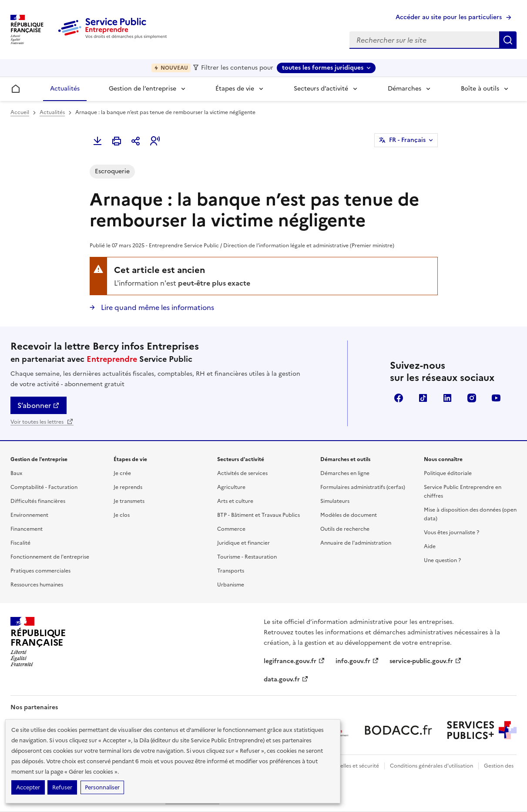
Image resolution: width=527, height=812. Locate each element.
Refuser (62, 787)
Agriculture (231, 487)
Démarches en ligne (345, 473)
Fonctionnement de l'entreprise (50, 557)
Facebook (399, 398)
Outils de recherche (345, 529)
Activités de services (242, 473)
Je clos (122, 515)
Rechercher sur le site (508, 40)
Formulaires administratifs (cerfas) (363, 487)
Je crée (122, 473)
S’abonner (39, 405)
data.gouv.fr (286, 679)
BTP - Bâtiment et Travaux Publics (258, 515)
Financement (27, 529)
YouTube (496, 398)
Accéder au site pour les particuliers (449, 17)
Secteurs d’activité (321, 89)
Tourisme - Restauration (247, 557)
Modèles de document (349, 515)
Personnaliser (102, 787)
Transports (231, 571)
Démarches (404, 89)
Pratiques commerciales (40, 571)
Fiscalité (20, 543)
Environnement (29, 515)
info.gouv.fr (357, 661)
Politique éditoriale (448, 473)
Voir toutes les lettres (42, 422)
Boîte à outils (480, 89)
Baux (16, 473)
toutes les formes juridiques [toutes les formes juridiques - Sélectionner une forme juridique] (323, 68)
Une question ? (442, 560)
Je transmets (129, 501)
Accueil (20, 112)
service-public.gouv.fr (426, 661)
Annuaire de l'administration (356, 543)
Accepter (28, 787)
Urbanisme (231, 585)
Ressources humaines (37, 585)
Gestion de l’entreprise (143, 89)
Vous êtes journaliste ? (451, 532)
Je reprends (128, 487)
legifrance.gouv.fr (294, 661)
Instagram (472, 398)
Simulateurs (335, 501)
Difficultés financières (38, 501)
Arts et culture (235, 501)
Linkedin (447, 398)
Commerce (231, 529)
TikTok (423, 398)
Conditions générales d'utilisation (431, 766)
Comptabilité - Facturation (44, 487)
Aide (430, 546)
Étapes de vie (235, 89)
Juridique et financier (243, 543)
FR (407, 140)
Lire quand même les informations (157, 307)
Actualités (65, 89)
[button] (155, 141)
